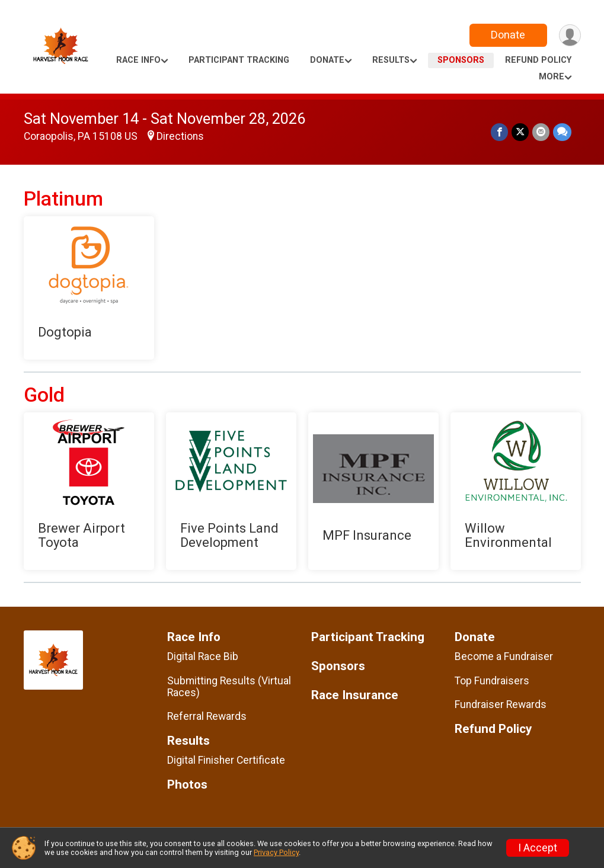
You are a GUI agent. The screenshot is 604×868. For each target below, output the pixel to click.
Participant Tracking (239, 60)
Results (391, 60)
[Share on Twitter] (520, 132)
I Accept (538, 848)
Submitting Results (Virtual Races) (229, 687)
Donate (508, 35)
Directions (180, 136)
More (552, 77)
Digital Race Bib (203, 656)
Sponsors (461, 60)
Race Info (138, 60)
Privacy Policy (276, 852)
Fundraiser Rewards (501, 704)
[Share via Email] (541, 132)
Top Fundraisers (492, 681)
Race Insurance (355, 695)
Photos (187, 785)
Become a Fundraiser (504, 656)
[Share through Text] (562, 132)
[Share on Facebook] (499, 132)
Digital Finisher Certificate (226, 760)
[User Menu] (570, 35)
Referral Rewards (207, 716)
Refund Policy (538, 60)
